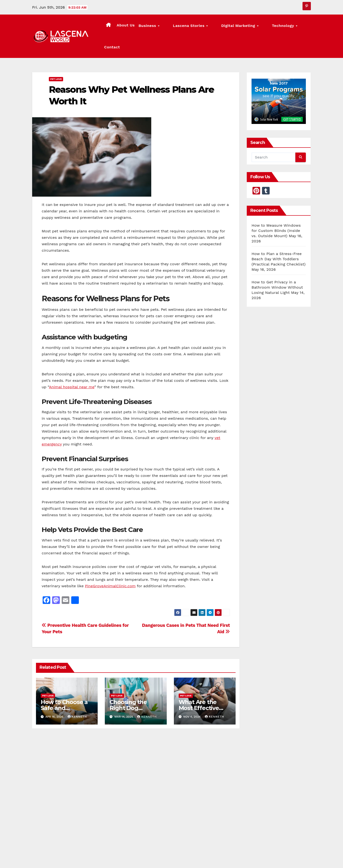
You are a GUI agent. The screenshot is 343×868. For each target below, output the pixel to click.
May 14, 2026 (195, 788)
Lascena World (141, 834)
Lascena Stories (200, 27)
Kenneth (77, 699)
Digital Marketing (240, 27)
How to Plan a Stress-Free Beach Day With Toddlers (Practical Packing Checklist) (279, 241)
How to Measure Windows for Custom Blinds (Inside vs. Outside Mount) (276, 212)
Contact (301, 27)
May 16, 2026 (56, 788)
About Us (146, 27)
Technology (276, 27)
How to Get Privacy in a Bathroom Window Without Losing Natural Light (277, 269)
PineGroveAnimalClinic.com (110, 568)
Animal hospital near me (72, 369)
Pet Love (56, 61)
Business (169, 27)
